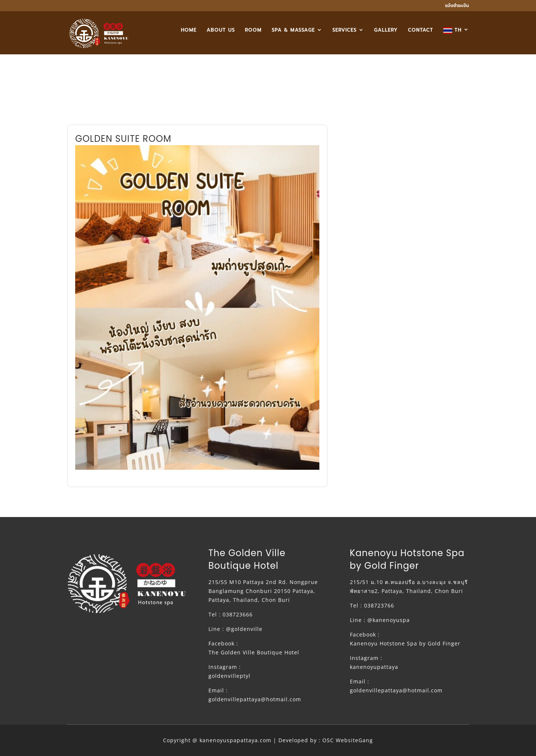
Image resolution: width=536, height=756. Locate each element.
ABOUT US (221, 31)
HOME (189, 31)
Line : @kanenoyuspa (380, 620)
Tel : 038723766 (372, 605)
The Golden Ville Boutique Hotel (254, 652)
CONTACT (421, 31)
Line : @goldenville (235, 629)
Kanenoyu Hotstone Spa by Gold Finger (405, 643)
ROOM (253, 31)
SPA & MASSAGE (293, 31)
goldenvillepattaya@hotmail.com (255, 699)
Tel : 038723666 (231, 614)
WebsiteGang (354, 740)
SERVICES (344, 31)
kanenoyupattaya (374, 667)
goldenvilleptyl (229, 676)
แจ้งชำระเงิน (457, 6)
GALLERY (386, 31)
